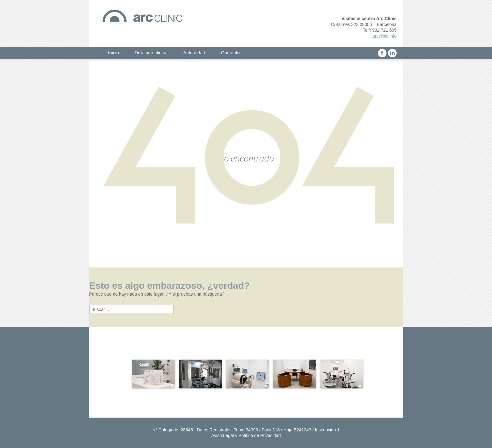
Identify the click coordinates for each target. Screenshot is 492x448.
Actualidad (194, 53)
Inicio (113, 53)
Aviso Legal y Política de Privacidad (246, 435)
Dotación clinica (151, 53)
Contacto (230, 53)
